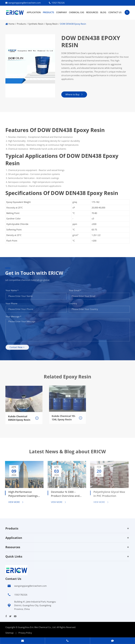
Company (62, 12)
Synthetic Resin (36, 24)
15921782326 (58, 3)
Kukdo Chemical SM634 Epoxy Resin (19, 416)
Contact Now (19, 347)
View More (14, 502)
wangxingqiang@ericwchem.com (25, 3)
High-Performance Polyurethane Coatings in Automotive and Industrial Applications (21, 494)
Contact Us (115, 12)
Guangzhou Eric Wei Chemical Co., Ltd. (37, 627)
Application (34, 12)
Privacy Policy (25, 633)
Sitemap (9, 633)
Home (11, 24)
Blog (103, 12)
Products (48, 12)
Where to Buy (74, 94)
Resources (92, 12)
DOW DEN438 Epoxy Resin (73, 24)
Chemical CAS (77, 12)
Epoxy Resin (52, 24)
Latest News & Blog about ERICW (67, 454)
